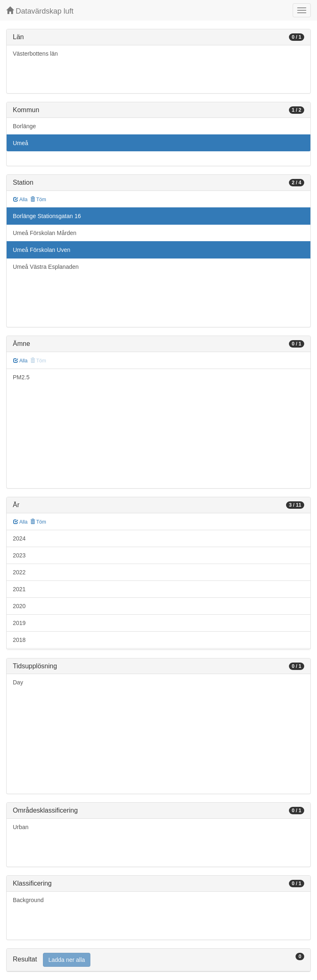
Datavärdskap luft (40, 11)
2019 (19, 623)
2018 (19, 640)
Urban (21, 827)
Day (18, 682)
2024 (19, 538)
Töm (38, 200)
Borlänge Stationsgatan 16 (47, 216)
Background (28, 900)
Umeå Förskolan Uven (41, 250)
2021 (19, 589)
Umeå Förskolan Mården (45, 233)
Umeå (20, 143)
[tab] (158, 960)
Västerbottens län (35, 54)
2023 (19, 555)
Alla (20, 200)
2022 (19, 572)
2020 (19, 606)
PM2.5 (21, 377)
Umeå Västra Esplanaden (46, 267)
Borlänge (24, 126)
